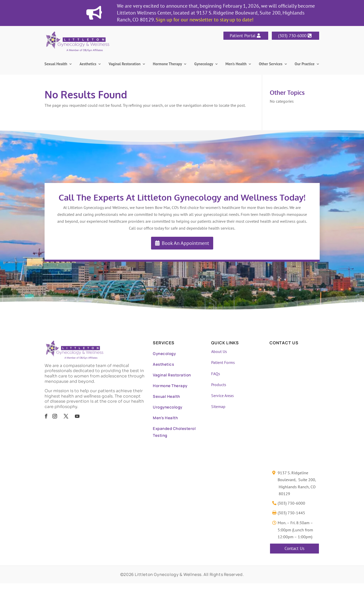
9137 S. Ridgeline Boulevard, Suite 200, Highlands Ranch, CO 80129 (297, 483)
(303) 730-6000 (292, 36)
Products (219, 385)
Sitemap (218, 406)
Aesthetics (88, 64)
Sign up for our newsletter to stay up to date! (205, 20)
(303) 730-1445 (291, 513)
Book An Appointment (185, 243)
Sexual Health (56, 64)
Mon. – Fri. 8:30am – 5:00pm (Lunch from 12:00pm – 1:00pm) (295, 530)
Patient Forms (223, 362)
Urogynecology (168, 407)
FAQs (216, 374)
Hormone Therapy (167, 64)
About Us (219, 351)
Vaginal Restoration (125, 64)
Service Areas (223, 396)
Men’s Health (236, 64)
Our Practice (305, 64)
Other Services (271, 64)
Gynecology (204, 64)
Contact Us (294, 548)
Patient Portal (243, 36)
